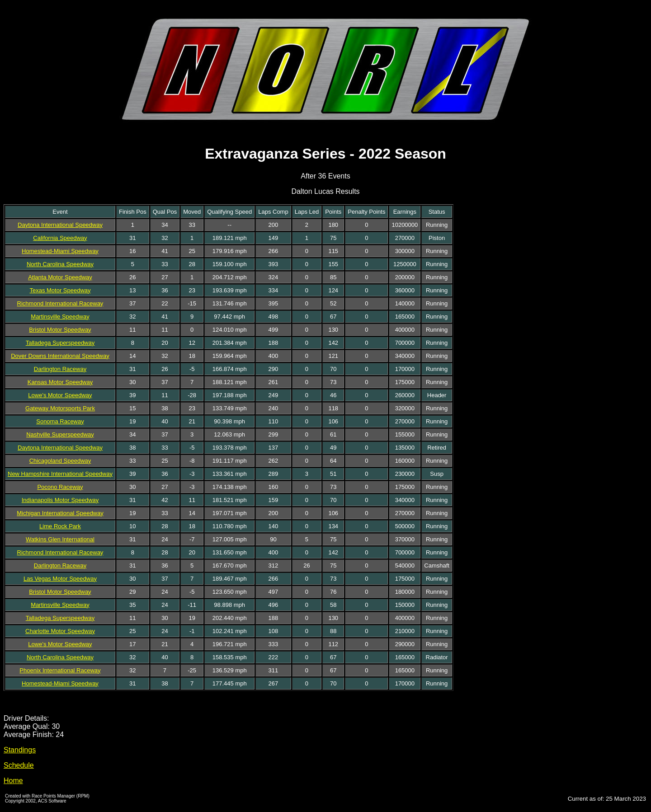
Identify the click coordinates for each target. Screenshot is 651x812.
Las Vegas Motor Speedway (60, 579)
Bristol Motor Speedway (60, 330)
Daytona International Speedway (60, 225)
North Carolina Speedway (60, 264)
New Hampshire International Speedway (60, 474)
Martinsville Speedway (60, 317)
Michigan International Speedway (60, 513)
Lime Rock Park (60, 526)
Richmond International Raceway (60, 303)
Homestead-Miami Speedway (60, 251)
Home (13, 781)
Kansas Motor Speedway (60, 382)
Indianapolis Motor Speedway (60, 500)
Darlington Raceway (60, 369)
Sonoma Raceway (60, 421)
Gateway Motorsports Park (60, 408)
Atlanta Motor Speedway (60, 277)
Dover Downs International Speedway (60, 356)
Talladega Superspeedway (60, 343)
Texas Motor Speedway (60, 290)
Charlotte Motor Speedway (60, 631)
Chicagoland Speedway (60, 461)
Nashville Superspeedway (60, 434)
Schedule (19, 765)
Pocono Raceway (60, 487)
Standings (20, 750)
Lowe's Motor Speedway (60, 395)
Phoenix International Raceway (60, 670)
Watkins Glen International (60, 539)
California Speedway (60, 238)
